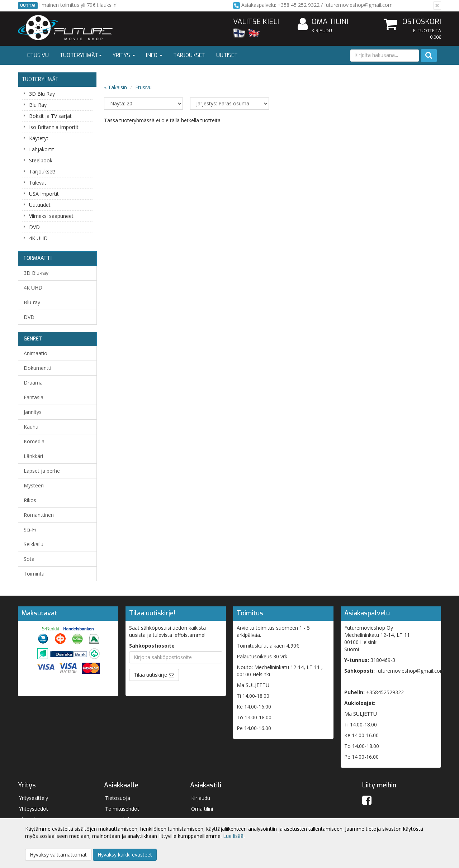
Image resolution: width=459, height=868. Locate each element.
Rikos (30, 500)
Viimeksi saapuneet (51, 216)
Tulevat (38, 183)
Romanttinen (39, 515)
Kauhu (31, 427)
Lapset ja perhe (42, 471)
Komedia (34, 441)
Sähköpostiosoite (152, 646)
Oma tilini (323, 22)
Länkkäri (33, 456)
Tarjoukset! (42, 171)
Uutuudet (40, 205)
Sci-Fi (30, 530)
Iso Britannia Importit (54, 127)
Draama (33, 383)
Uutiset (227, 55)
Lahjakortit (42, 149)
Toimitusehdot (122, 809)
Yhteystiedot (34, 809)
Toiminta (34, 574)
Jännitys (33, 412)
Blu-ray (32, 302)
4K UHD (38, 238)
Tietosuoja (118, 798)
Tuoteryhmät (81, 55)
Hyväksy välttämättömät (58, 855)
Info (154, 55)
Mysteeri (34, 485)
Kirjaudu (322, 30)
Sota (29, 559)
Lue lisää (233, 836)
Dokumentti (37, 368)
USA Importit (44, 194)
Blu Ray (38, 105)
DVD (34, 227)
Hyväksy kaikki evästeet (125, 855)
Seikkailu (34, 544)
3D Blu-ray (36, 273)
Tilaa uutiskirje (150, 675)
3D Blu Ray (42, 94)
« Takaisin (115, 87)
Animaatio (36, 353)
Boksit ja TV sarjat (50, 116)
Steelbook (41, 160)
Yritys (124, 55)
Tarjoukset (189, 55)
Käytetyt (39, 138)
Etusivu (38, 55)
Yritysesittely (34, 798)
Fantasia (34, 397)
